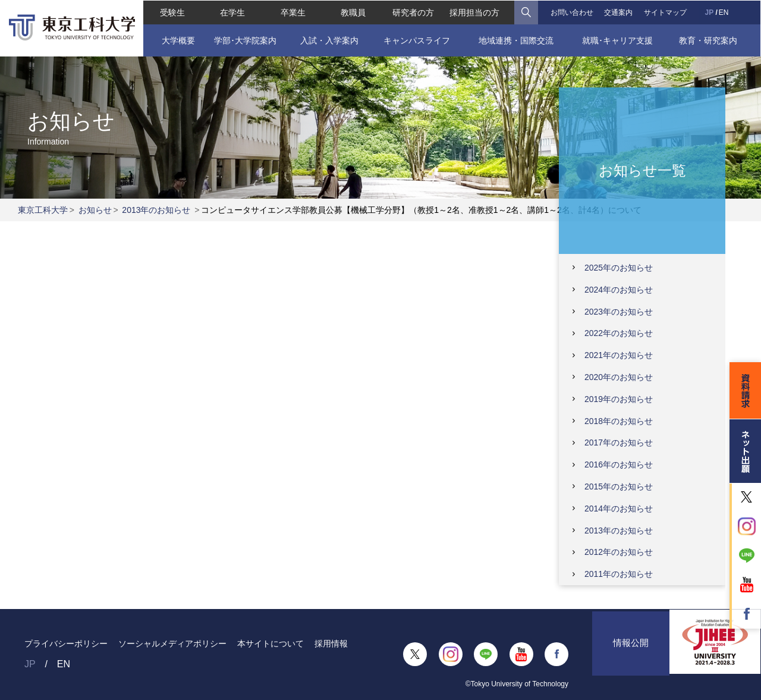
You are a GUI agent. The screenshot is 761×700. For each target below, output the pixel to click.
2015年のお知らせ (619, 486)
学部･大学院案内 (245, 40)
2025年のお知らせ (619, 268)
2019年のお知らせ (619, 399)
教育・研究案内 (708, 40)
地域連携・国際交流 (516, 40)
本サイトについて (271, 644)
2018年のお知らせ (619, 421)
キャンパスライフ (417, 40)
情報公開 (631, 654)
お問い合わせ (572, 12)
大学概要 (178, 40)
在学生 (232, 12)
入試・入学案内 (329, 40)
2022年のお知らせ (619, 333)
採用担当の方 (475, 12)
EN (724, 12)
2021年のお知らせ (619, 355)
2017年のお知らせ (619, 442)
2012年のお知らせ (619, 552)
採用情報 (331, 644)
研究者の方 (413, 12)
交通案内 (619, 12)
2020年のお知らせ (619, 377)
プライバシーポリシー (66, 644)
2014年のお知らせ (619, 508)
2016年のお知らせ (619, 464)
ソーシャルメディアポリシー (172, 644)
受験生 (172, 12)
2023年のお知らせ (619, 312)
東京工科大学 (43, 210)
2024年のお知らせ (619, 290)
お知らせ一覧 (642, 170)
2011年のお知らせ (619, 574)
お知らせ (95, 210)
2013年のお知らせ (156, 210)
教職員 (353, 12)
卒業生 (293, 12)
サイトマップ (665, 12)
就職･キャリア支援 (618, 40)
